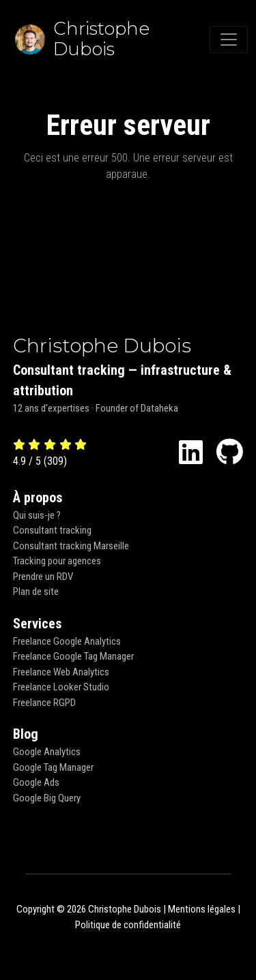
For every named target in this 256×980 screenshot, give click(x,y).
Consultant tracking (52, 530)
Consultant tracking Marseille (71, 546)
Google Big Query (47, 798)
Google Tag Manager (53, 767)
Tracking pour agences (57, 561)
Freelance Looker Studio (61, 687)
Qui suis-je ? (37, 515)
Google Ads (36, 782)
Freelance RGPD (44, 703)
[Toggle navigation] (229, 40)
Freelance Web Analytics (61, 672)
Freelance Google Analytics (67, 641)
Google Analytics (47, 752)
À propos (38, 497)
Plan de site (36, 592)
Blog (26, 734)
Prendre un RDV (43, 577)
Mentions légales (202, 909)
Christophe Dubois (102, 346)
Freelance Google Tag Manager (73, 656)
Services (37, 624)
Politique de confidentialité (128, 925)
